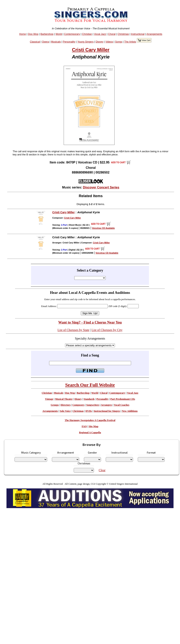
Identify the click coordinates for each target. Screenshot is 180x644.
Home (23, 34)
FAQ (84, 426)
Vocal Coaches (122, 405)
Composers (78, 405)
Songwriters (93, 405)
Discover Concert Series (101, 187)
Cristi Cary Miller (91, 50)
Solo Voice (65, 411)
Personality (69, 42)
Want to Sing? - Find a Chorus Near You (90, 322)
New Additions (130, 411)
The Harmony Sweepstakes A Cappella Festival (90, 420)
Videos (109, 42)
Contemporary (72, 34)
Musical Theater (64, 399)
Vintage (49, 399)
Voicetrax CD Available (103, 228)
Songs (119, 42)
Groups (55, 405)
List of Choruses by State (73, 330)
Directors (66, 405)
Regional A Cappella (90, 432)
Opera (46, 42)
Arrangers (106, 405)
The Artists (130, 42)
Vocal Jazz (100, 34)
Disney (100, 42)
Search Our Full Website (90, 385)
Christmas (123, 34)
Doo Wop (33, 34)
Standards (89, 399)
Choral (112, 34)
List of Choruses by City (107, 330)
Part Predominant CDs (123, 399)
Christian (87, 34)
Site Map (93, 426)
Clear (102, 470)
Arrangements (154, 34)
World (59, 34)
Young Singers (85, 42)
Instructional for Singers (107, 411)
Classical (35, 42)
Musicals (56, 42)
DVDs (89, 411)
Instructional (138, 34)
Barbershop (47, 34)
